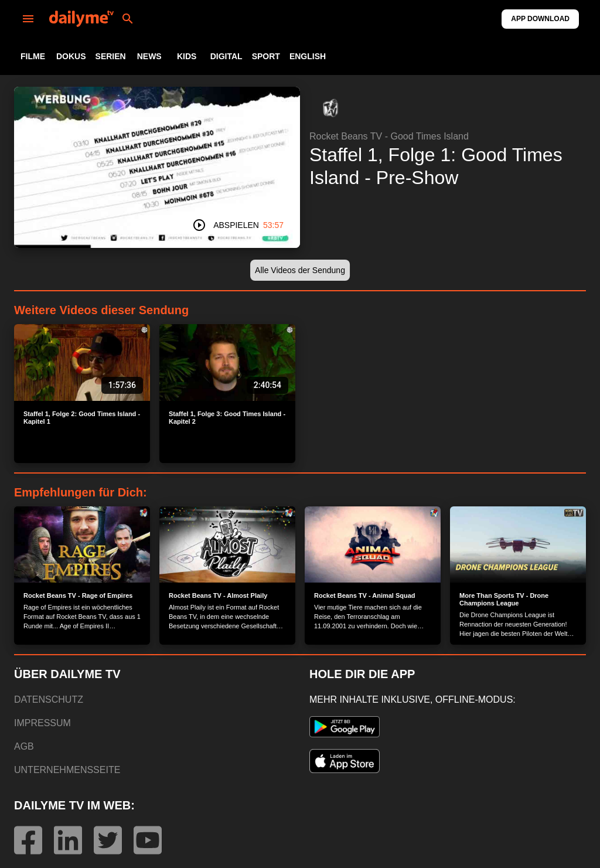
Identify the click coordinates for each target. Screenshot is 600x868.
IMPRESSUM (42, 723)
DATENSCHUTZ (49, 699)
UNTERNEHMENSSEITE (67, 770)
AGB (24, 746)
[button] (330, 108)
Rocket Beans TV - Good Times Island (389, 136)
